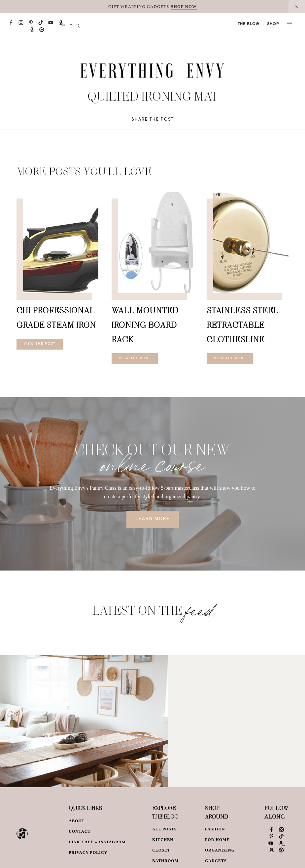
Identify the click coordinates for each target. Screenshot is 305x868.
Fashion (215, 829)
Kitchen (163, 840)
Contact (80, 831)
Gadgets (216, 861)
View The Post (40, 344)
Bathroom (165, 861)
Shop (273, 24)
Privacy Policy (88, 852)
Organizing (220, 850)
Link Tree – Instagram (97, 842)
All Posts (164, 829)
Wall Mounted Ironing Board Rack (145, 325)
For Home (217, 840)
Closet (161, 850)
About (77, 821)
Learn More (153, 519)
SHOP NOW (184, 6)
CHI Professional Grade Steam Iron (56, 317)
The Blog (248, 24)
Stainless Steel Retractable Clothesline (242, 325)
